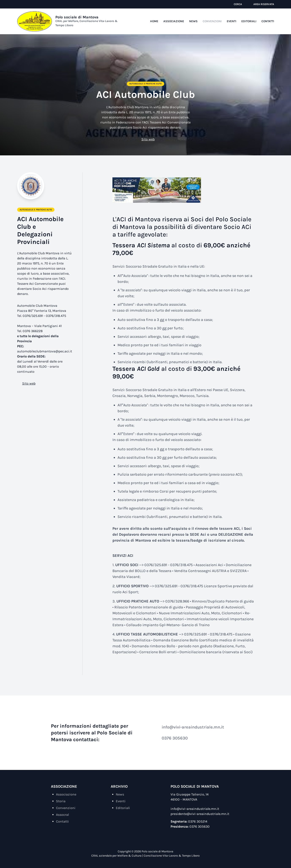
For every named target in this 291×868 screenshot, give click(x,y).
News (193, 21)
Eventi (232, 21)
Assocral (62, 815)
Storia (61, 801)
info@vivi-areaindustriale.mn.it (190, 727)
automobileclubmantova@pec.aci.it (45, 351)
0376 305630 (172, 738)
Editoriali (249, 21)
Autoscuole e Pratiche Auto (146, 84)
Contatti (268, 21)
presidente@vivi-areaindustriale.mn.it (200, 814)
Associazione (174, 21)
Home (154, 21)
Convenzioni (212, 21)
